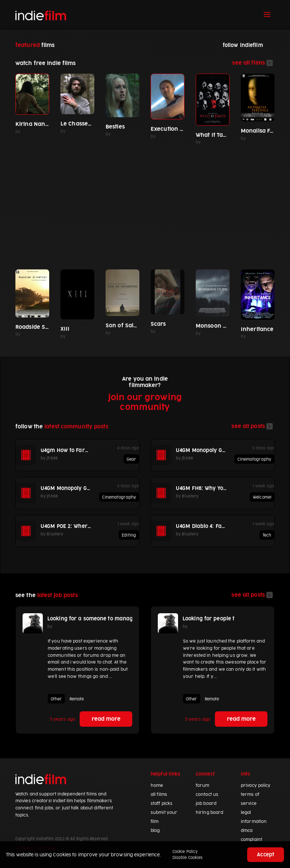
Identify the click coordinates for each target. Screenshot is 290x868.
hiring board (209, 813)
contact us (207, 795)
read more (106, 719)
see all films (252, 63)
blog (155, 831)
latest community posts (76, 427)
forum (203, 786)
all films (159, 795)
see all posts (252, 426)
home (157, 786)
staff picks (162, 804)
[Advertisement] (145, 204)
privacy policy (256, 786)
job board (206, 804)
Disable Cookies (188, 858)
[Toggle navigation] (267, 15)
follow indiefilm (243, 45)
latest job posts (57, 595)
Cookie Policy (185, 852)
